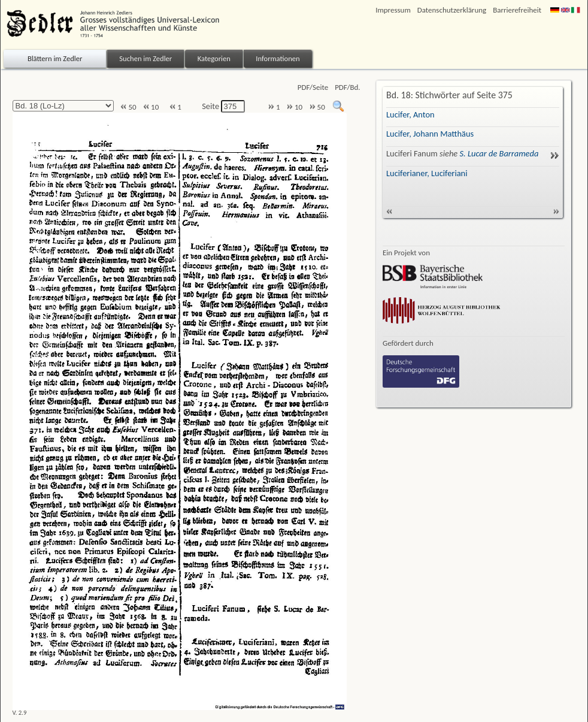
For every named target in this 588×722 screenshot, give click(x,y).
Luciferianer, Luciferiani (427, 173)
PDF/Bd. (347, 87)
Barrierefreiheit (517, 10)
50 (128, 107)
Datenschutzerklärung (452, 10)
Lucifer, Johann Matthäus (430, 134)
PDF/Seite (313, 87)
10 (151, 107)
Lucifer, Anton (410, 114)
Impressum (393, 10)
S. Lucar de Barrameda (499, 153)
